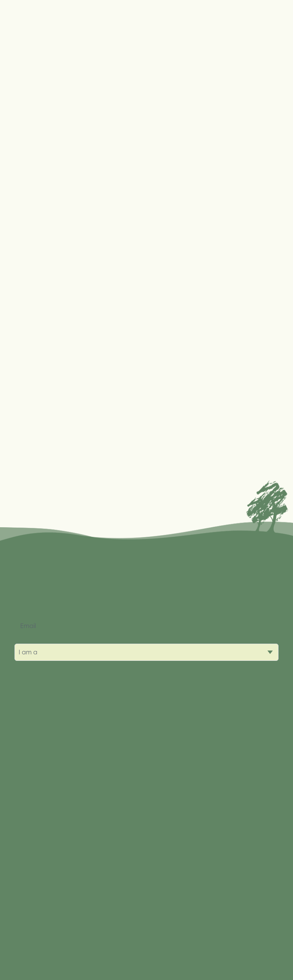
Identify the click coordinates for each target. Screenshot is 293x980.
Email (28, 626)
